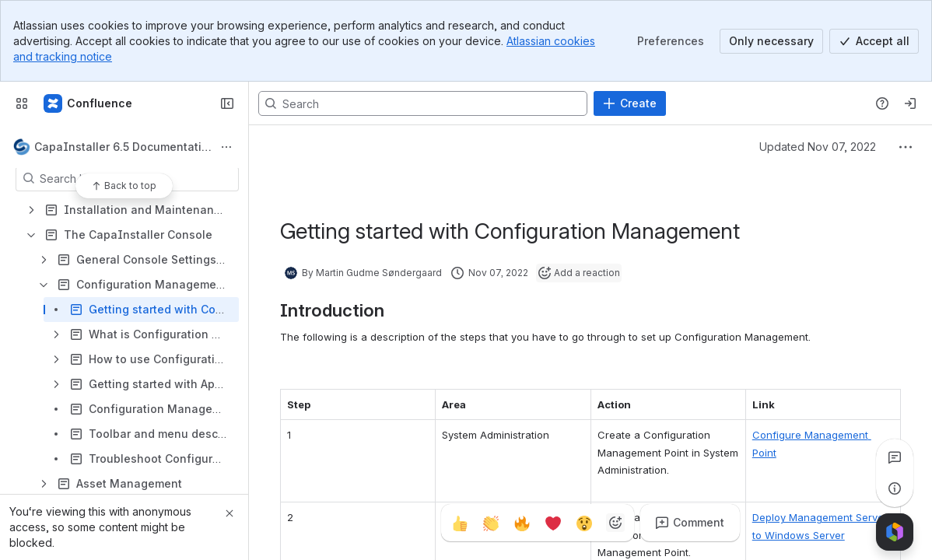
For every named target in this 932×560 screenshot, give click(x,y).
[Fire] (522, 523)
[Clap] (491, 523)
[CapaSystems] (89, 103)
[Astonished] (584, 523)
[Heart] (553, 523)
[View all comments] (895, 457)
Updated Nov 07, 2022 (818, 147)
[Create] (630, 103)
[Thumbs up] (460, 523)
